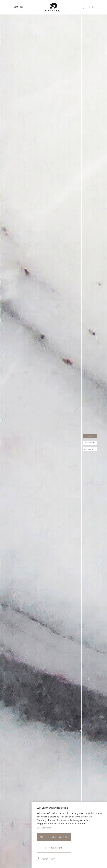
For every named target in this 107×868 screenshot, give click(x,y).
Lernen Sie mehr (44, 828)
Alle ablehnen (54, 848)
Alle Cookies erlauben (54, 837)
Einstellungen (49, 859)
